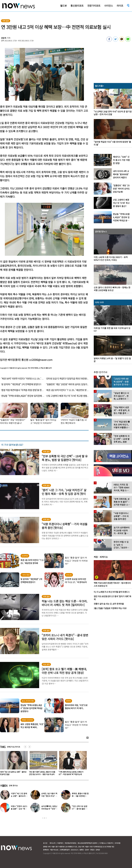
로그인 (45, 843)
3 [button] (46, 818)
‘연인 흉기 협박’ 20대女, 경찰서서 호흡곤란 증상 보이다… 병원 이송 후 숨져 (69, 773)
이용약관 (60, 843)
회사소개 (52, 843)
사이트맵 (117, 843)
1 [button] (43, 818)
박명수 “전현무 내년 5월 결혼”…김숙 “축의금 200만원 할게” (19, 809)
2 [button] (44, 818)
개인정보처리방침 (70, 843)
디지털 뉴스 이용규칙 (106, 843)
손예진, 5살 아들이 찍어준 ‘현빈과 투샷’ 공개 (49, 796)
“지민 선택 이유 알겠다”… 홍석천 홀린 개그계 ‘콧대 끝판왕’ (80, 809)
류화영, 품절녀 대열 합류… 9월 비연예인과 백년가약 (80, 796)
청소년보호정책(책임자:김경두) (88, 843)
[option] (40, 764)
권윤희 (4, 38)
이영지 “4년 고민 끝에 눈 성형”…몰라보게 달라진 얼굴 (40, 773)
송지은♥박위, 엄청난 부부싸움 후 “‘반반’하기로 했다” (49, 809)
